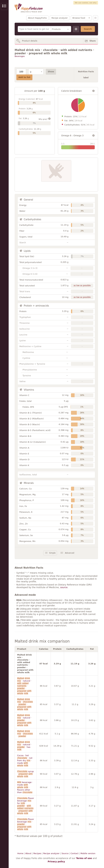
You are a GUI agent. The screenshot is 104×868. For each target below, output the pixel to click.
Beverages (20, 56)
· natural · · (24, 720)
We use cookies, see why (86, 3)
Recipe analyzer (60, 18)
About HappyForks (37, 18)
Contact (74, 853)
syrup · (25, 774)
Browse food (79, 18)
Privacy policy (56, 862)
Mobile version (88, 853)
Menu (96, 18)
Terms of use (84, 858)
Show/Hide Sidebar (4, 7)
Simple (52, 553)
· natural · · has (24, 746)
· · (25, 734)
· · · (25, 704)
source (64, 587)
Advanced (69, 553)
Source (65, 853)
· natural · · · (24, 686)
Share (93, 41)
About (28, 853)
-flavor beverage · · (26, 824)
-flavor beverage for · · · (26, 806)
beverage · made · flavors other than (25, 787)
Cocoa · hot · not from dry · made (25, 760)
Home (20, 853)
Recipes (37, 853)
